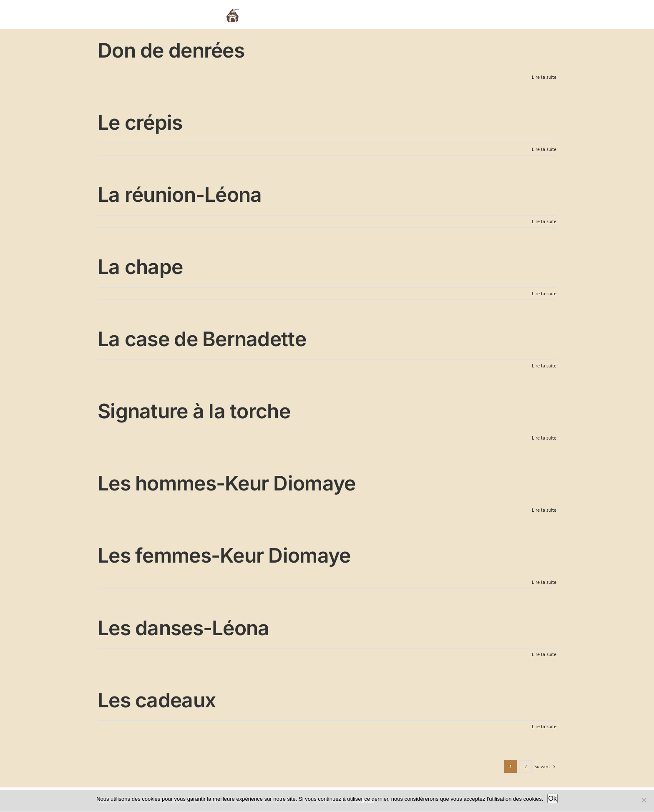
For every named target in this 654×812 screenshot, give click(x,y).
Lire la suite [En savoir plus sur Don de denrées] (544, 77)
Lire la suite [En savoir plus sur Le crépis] (544, 149)
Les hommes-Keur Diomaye (226, 483)
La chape (140, 267)
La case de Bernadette (202, 339)
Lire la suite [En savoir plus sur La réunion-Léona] (544, 221)
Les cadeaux (157, 700)
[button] (543, 15)
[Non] (644, 800)
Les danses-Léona (183, 628)
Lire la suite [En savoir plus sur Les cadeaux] (544, 726)
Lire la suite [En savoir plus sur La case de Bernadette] (544, 366)
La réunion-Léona (180, 195)
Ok (552, 798)
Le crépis (140, 122)
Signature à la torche (194, 411)
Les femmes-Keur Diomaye (224, 555)
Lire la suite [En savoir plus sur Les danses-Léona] (544, 654)
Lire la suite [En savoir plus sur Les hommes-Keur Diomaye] (544, 510)
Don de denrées (171, 50)
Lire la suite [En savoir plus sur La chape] (544, 293)
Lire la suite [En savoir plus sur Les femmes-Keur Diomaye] (544, 582)
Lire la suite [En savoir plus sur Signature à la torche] (544, 438)
